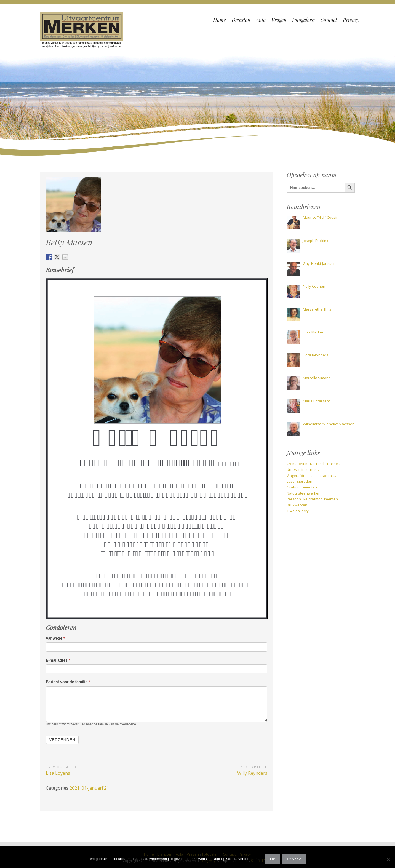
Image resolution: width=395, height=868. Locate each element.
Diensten (241, 20)
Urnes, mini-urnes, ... (304, 469)
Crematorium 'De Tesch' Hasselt (313, 464)
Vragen (279, 20)
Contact (329, 20)
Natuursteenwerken (304, 493)
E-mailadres (58, 660)
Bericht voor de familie (68, 682)
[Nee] (388, 859)
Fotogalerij (303, 20)
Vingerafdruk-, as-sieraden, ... (311, 476)
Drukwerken (297, 505)
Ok (273, 859)
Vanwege (55, 638)
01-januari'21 (95, 788)
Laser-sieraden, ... (301, 481)
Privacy (351, 20)
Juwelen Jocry (298, 511)
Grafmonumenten (302, 487)
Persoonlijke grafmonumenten (312, 499)
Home (220, 20)
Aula (261, 20)
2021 (74, 788)
